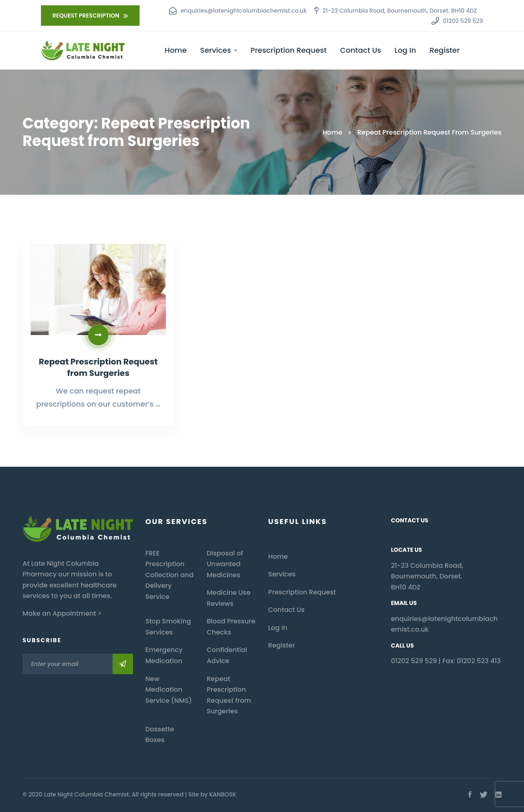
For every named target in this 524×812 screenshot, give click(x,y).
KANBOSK (223, 794)
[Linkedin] (498, 795)
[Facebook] (470, 795)
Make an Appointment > (62, 613)
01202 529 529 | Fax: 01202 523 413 (446, 661)
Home (332, 132)
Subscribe (123, 664)
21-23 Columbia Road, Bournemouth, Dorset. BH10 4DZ (427, 576)
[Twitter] (483, 795)
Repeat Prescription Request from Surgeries (94, 384)
